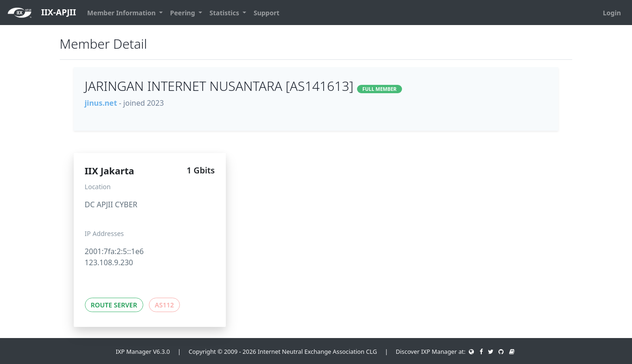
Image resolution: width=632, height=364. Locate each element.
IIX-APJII (42, 13)
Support (267, 13)
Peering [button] (183, 13)
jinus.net (101, 103)
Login (612, 13)
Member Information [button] (122, 13)
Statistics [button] (225, 13)
